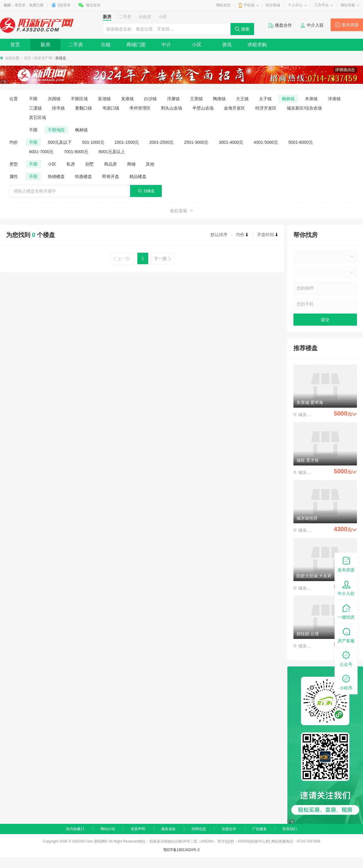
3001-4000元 (231, 142)
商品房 (110, 164)
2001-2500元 (161, 142)
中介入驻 (315, 25)
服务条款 (168, 829)
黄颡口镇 (83, 108)
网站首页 (224, 5)
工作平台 (322, 5)
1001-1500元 (127, 142)
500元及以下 (60, 142)
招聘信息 (199, 829)
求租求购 (257, 45)
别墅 (90, 164)
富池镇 (104, 99)
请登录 (20, 5)
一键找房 (346, 611)
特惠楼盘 (83, 176)
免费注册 (36, 5)
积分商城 (273, 5)
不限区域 (79, 99)
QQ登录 (64, 5)
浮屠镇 (173, 99)
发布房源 (350, 25)
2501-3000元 (196, 142)
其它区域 (38, 117)
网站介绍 (108, 829)
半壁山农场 (203, 108)
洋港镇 (334, 99)
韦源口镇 (111, 108)
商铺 (131, 164)
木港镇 (311, 99)
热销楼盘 (56, 176)
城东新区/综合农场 (304, 108)
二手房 (76, 45)
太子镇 (265, 99)
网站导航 (348, 5)
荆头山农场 (172, 108)
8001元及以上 (112, 152)
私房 (71, 164)
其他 (150, 164)
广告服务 (260, 829)
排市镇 (58, 108)
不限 (33, 99)
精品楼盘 (138, 176)
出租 (106, 45)
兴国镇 (54, 99)
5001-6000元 (301, 142)
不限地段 (56, 130)
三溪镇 (35, 108)
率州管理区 (140, 108)
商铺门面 (136, 45)
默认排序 (219, 235)
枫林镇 (288, 99)
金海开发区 (234, 108)
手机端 (249, 5)
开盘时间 (268, 235)
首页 (15, 45)
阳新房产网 (43, 58)
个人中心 (295, 5)
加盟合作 (229, 829)
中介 (166, 45)
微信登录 (93, 5)
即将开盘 (111, 176)
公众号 (346, 658)
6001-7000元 (41, 152)
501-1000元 (93, 142)
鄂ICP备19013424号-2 (181, 850)
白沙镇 (150, 99)
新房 (45, 45)
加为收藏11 (75, 829)
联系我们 (290, 829)
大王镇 (242, 99)
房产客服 (346, 635)
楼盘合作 (283, 25)
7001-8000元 (76, 152)
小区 (197, 45)
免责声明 (138, 829)
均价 (242, 235)
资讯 (227, 45)
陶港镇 (219, 99)
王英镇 (196, 99)
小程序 (346, 682)
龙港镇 (127, 99)
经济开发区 (266, 108)
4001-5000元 (266, 142)
